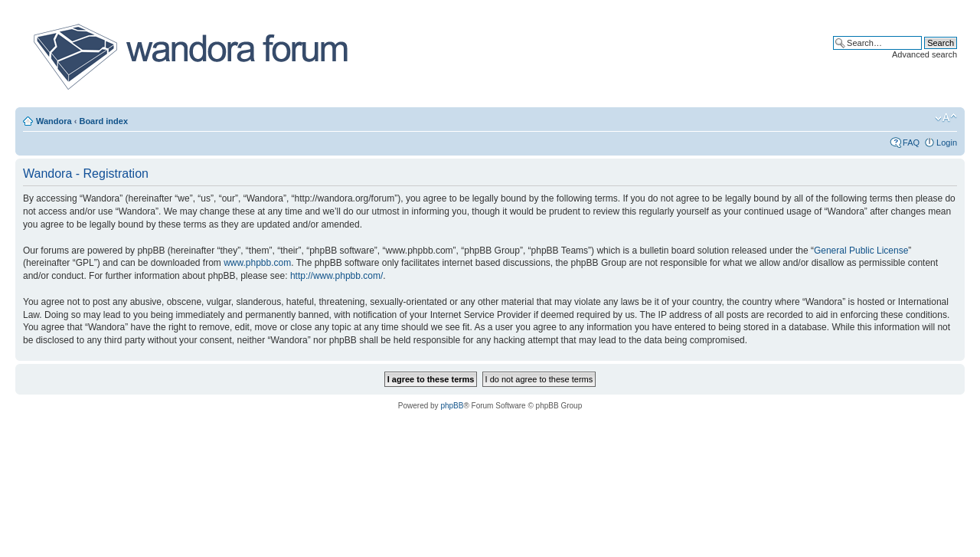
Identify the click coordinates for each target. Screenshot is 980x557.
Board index (103, 121)
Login (947, 143)
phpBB (452, 406)
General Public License (861, 251)
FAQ (911, 143)
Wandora (54, 121)
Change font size (946, 118)
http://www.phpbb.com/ (336, 276)
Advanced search (924, 54)
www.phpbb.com (257, 263)
